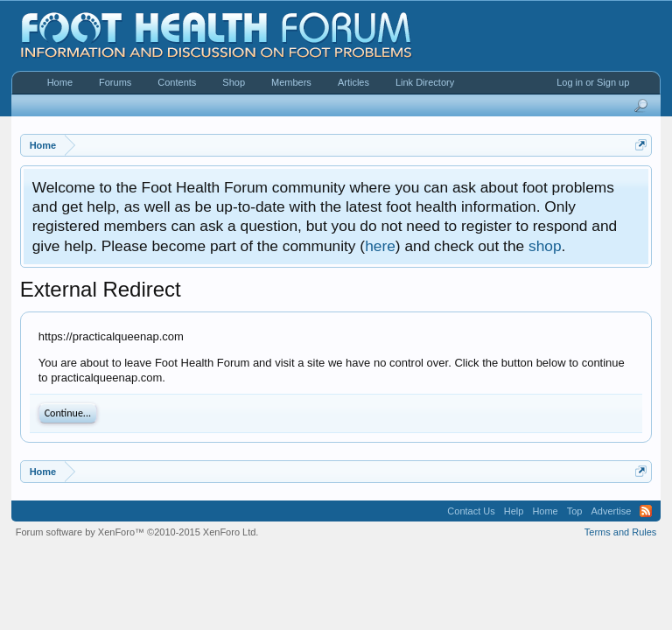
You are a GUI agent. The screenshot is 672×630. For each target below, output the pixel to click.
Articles (353, 82)
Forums (115, 82)
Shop (234, 82)
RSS (646, 511)
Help (514, 511)
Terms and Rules (621, 532)
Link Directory (425, 82)
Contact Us (471, 511)
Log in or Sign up (593, 82)
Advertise (611, 511)
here (380, 246)
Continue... (68, 413)
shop (545, 246)
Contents (177, 82)
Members (291, 82)
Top (575, 511)
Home (60, 82)
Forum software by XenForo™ (137, 532)
